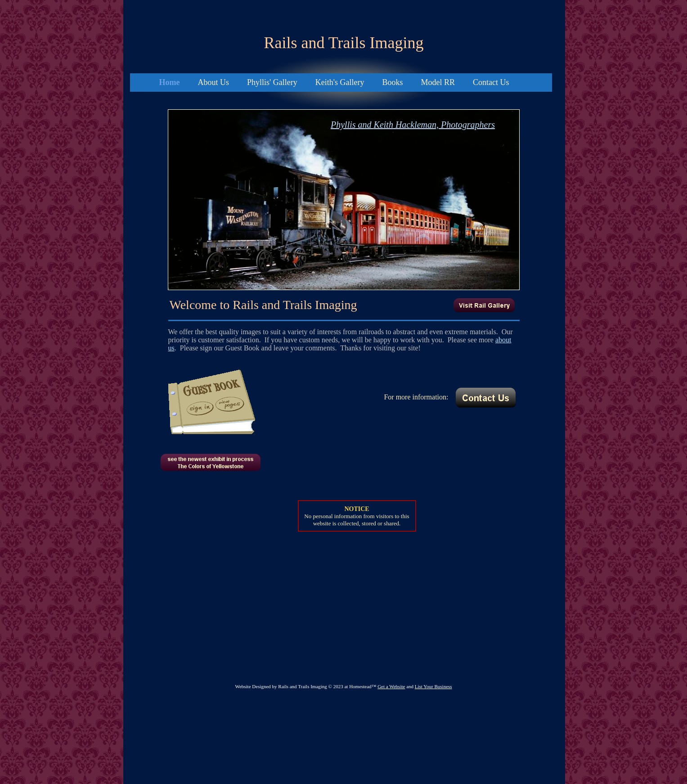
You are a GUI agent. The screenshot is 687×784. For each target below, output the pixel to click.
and (365, 125)
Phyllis (343, 125)
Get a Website (391, 686)
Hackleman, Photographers (444, 125)
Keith (384, 125)
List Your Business (433, 686)
